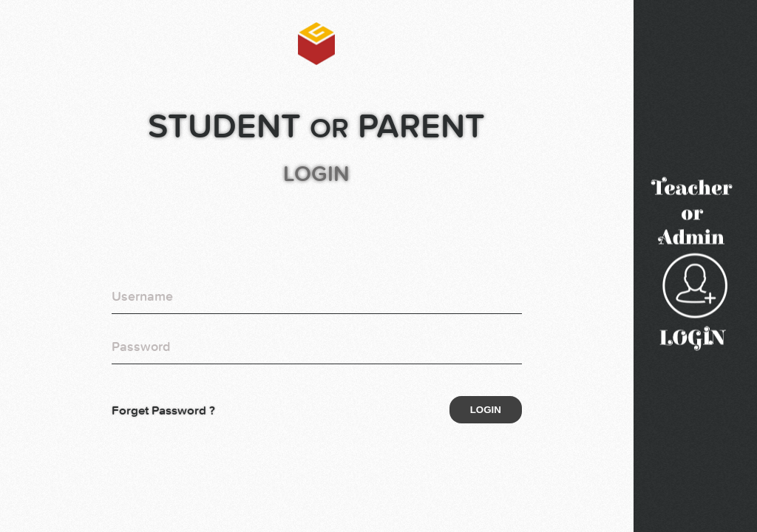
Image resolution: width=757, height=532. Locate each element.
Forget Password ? (163, 410)
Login (486, 410)
